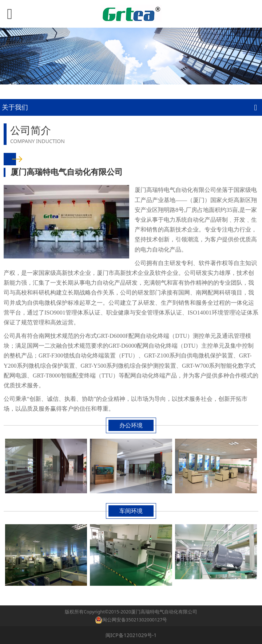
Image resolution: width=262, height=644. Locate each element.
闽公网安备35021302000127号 (135, 620)
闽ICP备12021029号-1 (131, 635)
